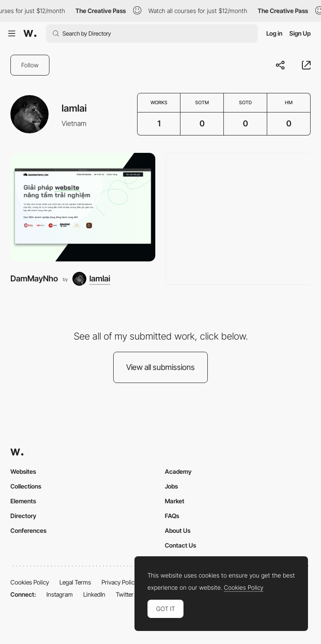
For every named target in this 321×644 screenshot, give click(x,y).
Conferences (28, 530)
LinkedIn (94, 594)
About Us (178, 530)
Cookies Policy (30, 582)
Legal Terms (75, 582)
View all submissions (160, 367)
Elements (23, 501)
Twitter (125, 594)
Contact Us (180, 545)
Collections (26, 486)
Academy (178, 471)
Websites (23, 471)
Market (175, 501)
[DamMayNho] (83, 207)
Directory (23, 516)
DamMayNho (34, 279)
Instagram (60, 594)
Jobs (171, 486)
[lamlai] (91, 279)
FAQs (172, 516)
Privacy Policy (120, 582)
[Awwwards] (30, 33)
